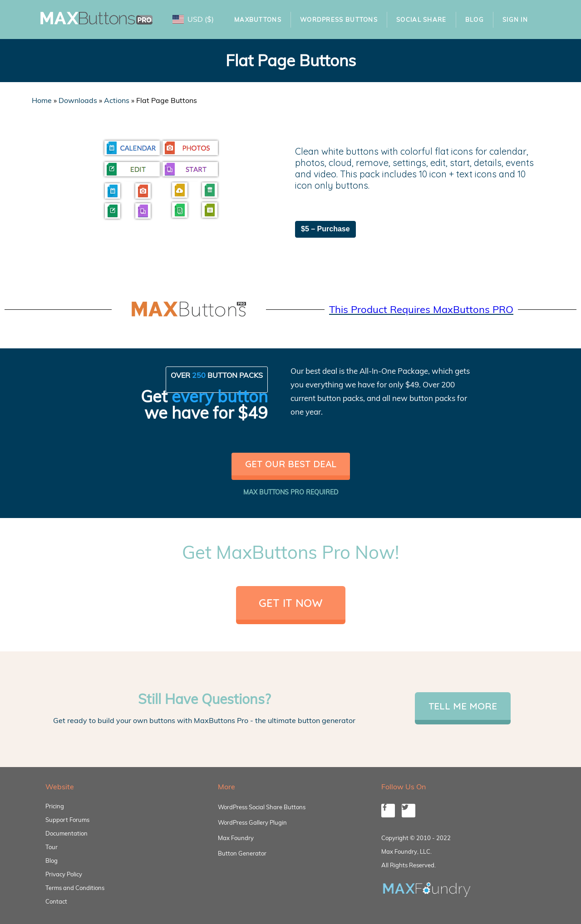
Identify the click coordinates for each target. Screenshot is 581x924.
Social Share (421, 20)
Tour (52, 847)
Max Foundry (236, 838)
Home (42, 100)
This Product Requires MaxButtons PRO (421, 309)
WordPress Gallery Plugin (252, 822)
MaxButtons (258, 20)
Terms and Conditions (75, 888)
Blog (475, 20)
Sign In (515, 20)
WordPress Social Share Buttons (262, 807)
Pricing (55, 806)
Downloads (78, 100)
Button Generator (242, 853)
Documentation (66, 833)
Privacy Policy (64, 874)
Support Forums (67, 820)
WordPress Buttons (339, 20)
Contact (56, 901)
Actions (117, 100)
